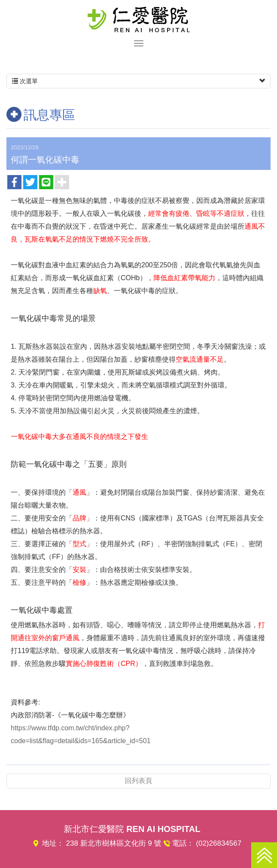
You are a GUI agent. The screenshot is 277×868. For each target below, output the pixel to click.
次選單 (138, 81)
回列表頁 (139, 781)
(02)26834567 (219, 843)
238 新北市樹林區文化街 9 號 (114, 843)
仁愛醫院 (139, 19)
